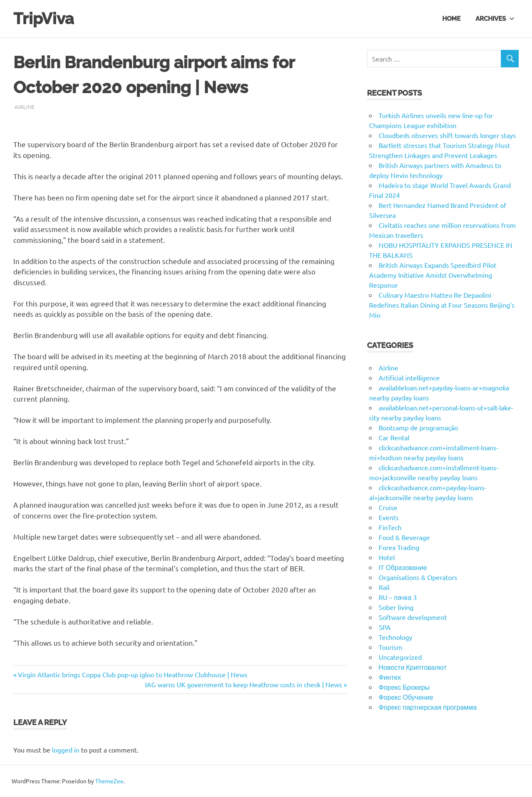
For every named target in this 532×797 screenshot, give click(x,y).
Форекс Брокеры (404, 687)
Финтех (390, 677)
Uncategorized (400, 657)
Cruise (388, 507)
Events (389, 517)
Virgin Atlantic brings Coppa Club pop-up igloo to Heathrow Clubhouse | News (132, 674)
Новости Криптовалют (413, 667)
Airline (25, 107)
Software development (413, 617)
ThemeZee (109, 781)
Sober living (396, 607)
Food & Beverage (404, 537)
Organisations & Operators (418, 577)
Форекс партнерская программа (428, 707)
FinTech (390, 527)
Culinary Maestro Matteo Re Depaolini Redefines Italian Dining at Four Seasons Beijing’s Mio (442, 305)
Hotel (387, 557)
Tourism (390, 647)
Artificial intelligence (409, 378)
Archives (495, 18)
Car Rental (394, 437)
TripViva (44, 19)
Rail (384, 587)
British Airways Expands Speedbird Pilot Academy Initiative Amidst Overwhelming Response (433, 275)
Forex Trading (399, 547)
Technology (395, 637)
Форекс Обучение (406, 697)
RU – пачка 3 (398, 597)
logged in (66, 750)
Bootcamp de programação (418, 427)
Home (451, 18)
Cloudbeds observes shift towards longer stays (447, 135)
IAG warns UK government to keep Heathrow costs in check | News (244, 684)
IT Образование (403, 567)
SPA (385, 627)
